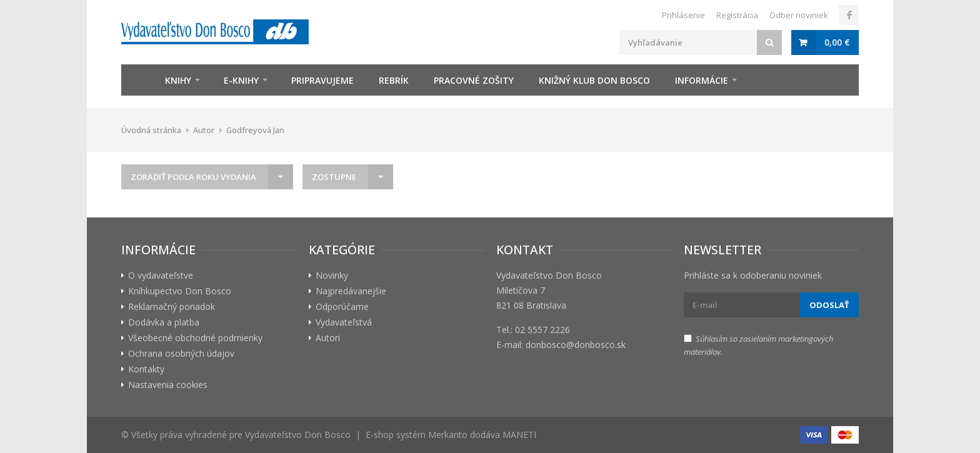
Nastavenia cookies (168, 385)
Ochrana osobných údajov (181, 353)
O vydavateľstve (161, 275)
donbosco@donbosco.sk (576, 345)
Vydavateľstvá (344, 322)
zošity (474, 80)
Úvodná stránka (151, 130)
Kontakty (146, 369)
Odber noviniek (799, 15)
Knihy (178, 80)
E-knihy (241, 80)
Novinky (332, 275)
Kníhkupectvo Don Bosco (180, 291)
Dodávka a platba (164, 322)
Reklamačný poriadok (172, 306)
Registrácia (737, 15)
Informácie (702, 80)
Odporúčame (342, 306)
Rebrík (394, 80)
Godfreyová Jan (255, 130)
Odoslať (829, 305)
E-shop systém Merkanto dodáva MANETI (451, 435)
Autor (204, 130)
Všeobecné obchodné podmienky (195, 338)
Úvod (137, 80)
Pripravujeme (322, 80)
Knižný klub (594, 80)
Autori (328, 338)
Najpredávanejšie (351, 291)
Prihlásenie (683, 15)
